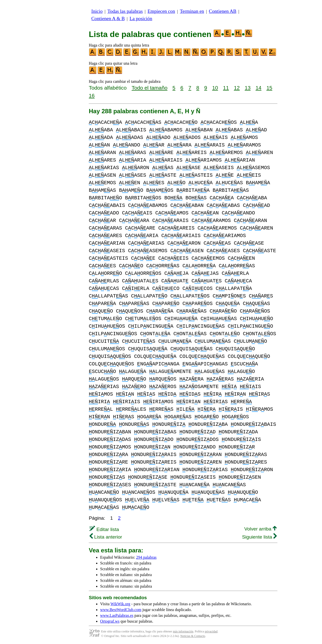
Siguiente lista (259, 537)
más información (183, 631)
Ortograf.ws (110, 621)
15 (269, 88)
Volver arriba (260, 529)
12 (237, 88)
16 (92, 96)
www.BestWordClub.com (121, 610)
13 (248, 88)
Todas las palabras (125, 11)
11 (226, 88)
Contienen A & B (108, 18)
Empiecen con (161, 11)
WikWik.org (120, 604)
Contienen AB (223, 11)
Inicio (97, 11)
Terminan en (192, 11)
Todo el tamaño (149, 88)
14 (258, 88)
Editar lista (104, 529)
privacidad (211, 631)
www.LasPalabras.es (117, 615)
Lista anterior (106, 537)
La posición (141, 18)
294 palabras (146, 557)
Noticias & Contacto (193, 636)
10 (215, 88)
